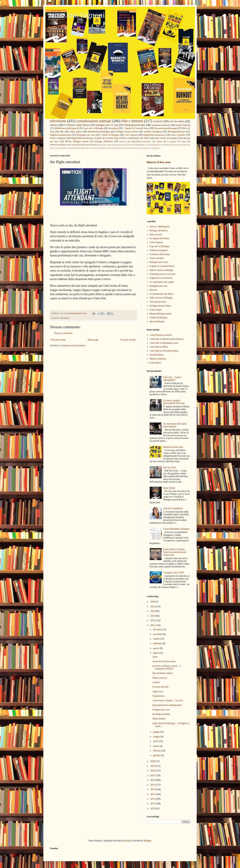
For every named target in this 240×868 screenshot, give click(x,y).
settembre (158, 643)
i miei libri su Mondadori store (164, 343)
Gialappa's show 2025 (174, 573)
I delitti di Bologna (110, 135)
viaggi (154, 148)
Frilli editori (155, 363)
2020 (153, 761)
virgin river (158, 691)
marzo (156, 746)
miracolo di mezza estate (164, 661)
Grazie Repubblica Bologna (176, 529)
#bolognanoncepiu (135, 125)
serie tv (120, 148)
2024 (153, 611)
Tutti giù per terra (158, 302)
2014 (153, 789)
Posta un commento (63, 333)
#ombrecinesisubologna (99, 132)
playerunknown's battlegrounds (167, 705)
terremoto (145, 148)
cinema (159, 142)
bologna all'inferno (104, 141)
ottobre (157, 639)
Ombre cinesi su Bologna (161, 270)
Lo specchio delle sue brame (63, 148)
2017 (153, 775)
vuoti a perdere (178, 135)
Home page (93, 340)
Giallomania (155, 145)
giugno (156, 732)
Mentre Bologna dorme (77, 141)
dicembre (158, 629)
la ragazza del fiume (177, 142)
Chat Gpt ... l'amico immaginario (172, 379)
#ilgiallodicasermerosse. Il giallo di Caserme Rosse (95, 138)
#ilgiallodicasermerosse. (141, 142)
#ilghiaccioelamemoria (61, 135)
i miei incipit (76, 145)
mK (113, 148)
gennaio (157, 755)
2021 (153, 625)
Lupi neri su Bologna (93, 128)
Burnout (153, 290)
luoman (127, 841)
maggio (157, 737)
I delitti (166, 145)
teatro (136, 148)
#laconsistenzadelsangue (166, 128)
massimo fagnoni (77, 15)
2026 (153, 602)
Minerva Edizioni (158, 359)
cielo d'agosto (131, 135)
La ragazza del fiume (159, 238)
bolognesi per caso (161, 710)
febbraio (157, 751)
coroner (156, 682)
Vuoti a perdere (157, 258)
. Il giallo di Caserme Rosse (136, 128)
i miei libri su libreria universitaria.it (167, 339)
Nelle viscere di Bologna (161, 298)
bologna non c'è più (107, 125)
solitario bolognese (153, 132)
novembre (158, 634)
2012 (153, 799)
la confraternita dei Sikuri (162, 294)
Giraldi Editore (157, 355)
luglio (156, 653)
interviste (89, 145)
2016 (153, 780)
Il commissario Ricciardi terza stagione (175, 425)
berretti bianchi (183, 125)
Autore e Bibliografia (160, 227)
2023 (153, 616)
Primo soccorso (160, 678)
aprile (156, 741)
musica (54, 125)
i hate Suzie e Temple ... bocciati (168, 700)
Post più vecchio (128, 340)
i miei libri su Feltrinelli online (164, 351)
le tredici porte (103, 148)
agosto (156, 648)
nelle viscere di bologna (166, 138)
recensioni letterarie (161, 125)
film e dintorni (132, 121)
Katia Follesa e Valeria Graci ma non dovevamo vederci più (175, 552)
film (62, 132)
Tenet (155, 657)
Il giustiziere (158, 696)
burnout (123, 142)
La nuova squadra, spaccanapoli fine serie (174, 402)
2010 (153, 808)
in (94, 148)
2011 (153, 804)
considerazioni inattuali (94, 121)
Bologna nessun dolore (127, 132)
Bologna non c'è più (159, 262)
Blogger (147, 841)
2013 (153, 794)
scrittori (158, 121)
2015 (153, 785)
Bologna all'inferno (159, 231)
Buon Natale (169, 488)
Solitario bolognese (159, 250)
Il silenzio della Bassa (77, 125)
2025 (153, 607)
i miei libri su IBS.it (159, 347)
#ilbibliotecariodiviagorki (66, 128)
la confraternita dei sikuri (137, 138)
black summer (159, 719)
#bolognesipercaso (176, 132)
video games (76, 132)
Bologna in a (143, 145)
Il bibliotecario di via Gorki (162, 274)
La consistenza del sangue (162, 282)
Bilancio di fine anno (159, 162)
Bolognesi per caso (86, 135)
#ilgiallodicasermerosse (154, 135)
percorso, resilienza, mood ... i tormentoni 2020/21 (167, 667)
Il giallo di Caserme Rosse (115, 145)
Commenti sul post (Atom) (73, 345)
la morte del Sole (160, 687)
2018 (153, 771)
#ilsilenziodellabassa (59, 145)
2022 (153, 620)
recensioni (113, 128)
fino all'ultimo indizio (163, 673)
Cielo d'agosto (156, 242)
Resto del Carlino (83, 148)
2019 (153, 766)
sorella (129, 148)
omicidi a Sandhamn (173, 508)
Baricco (99, 145)
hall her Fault (170, 468)
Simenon (132, 145)
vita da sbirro (177, 121)
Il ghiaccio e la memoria (181, 145)
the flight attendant (161, 714)
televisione (58, 121)
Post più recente (58, 340)
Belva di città (156, 235)
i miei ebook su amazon (161, 335)
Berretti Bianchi (157, 322)
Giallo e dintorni (58, 138)
